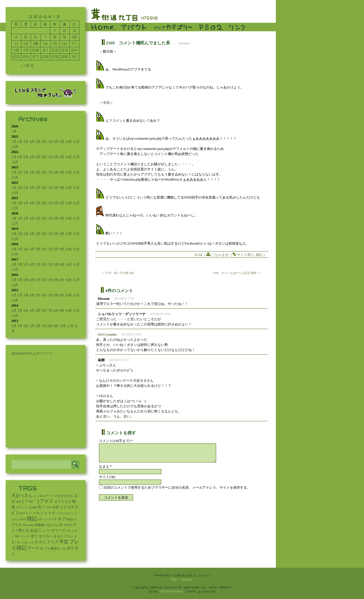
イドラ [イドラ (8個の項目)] (46, 531)
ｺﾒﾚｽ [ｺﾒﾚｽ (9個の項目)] (49, 507)
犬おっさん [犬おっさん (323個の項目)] (22, 495)
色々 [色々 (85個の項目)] (42, 507)
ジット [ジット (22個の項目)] (25, 536)
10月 (69, 142)
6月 (44, 142)
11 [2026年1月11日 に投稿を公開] (16, 44)
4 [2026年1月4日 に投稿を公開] (16, 37)
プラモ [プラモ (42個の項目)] (16, 525)
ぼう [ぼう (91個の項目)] (34, 536)
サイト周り (245, 255)
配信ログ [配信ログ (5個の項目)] (72, 519)
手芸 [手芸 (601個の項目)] (64, 542)
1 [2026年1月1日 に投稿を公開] (55, 31)
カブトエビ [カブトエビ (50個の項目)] (63, 501)
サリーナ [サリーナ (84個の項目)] (59, 530)
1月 (14, 131)
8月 (56, 142)
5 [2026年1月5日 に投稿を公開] (26, 37)
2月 (20, 142)
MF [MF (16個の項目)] (17, 536)
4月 (32, 142)
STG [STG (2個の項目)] (69, 531)
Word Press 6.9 (171, 591)
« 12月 (27, 66)
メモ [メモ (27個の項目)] (36, 513)
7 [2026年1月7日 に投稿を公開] (45, 37)
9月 (62, 142)
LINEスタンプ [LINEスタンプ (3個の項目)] (25, 513)
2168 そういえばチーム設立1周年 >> (237, 273)
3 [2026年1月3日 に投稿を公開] (75, 31)
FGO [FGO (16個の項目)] (23, 519)
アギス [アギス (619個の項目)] (47, 501)
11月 (76, 142)
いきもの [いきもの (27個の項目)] (57, 536)
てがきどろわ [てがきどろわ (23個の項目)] (64, 496)
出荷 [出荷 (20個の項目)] (56, 507)
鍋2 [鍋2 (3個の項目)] (32, 525)
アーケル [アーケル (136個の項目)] (36, 548)
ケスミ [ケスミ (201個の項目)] (40, 542)
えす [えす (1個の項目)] (32, 543)
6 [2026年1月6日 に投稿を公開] (36, 37)
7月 (50, 142)
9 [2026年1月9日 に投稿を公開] (65, 37)
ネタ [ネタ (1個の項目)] (45, 520)
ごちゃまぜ (220, 255)
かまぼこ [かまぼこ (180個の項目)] (34, 530)
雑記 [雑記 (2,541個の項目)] (32, 519)
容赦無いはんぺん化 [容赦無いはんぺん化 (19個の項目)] (48, 525)
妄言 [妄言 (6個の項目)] (19, 502)
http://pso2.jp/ (182, 579)
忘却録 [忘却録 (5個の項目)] (33, 507)
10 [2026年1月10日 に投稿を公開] (75, 37)
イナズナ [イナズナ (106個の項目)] (67, 507)
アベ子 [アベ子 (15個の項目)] (53, 519)
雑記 (259, 255)
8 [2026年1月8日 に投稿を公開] (55, 37)
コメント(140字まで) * (116, 441)
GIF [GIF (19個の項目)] (40, 519)
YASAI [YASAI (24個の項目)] (68, 525)
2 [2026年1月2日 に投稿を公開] (65, 31)
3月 (26, 142)
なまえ (105, 466)
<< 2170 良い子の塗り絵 (118, 273)
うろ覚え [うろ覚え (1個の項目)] (25, 543)
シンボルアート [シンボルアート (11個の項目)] (44, 496)
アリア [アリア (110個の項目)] (53, 542)
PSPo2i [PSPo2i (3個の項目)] (26, 525)
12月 (15, 147)
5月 (38, 142)
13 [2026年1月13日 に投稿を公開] (36, 44)
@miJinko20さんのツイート (32, 353)
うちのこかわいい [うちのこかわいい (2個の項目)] (65, 513)
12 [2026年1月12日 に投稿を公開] (26, 44)
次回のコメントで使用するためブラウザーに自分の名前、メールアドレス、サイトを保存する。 (177, 488)
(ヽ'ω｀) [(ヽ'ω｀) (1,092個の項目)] (31, 501)
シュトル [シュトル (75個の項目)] (48, 513)
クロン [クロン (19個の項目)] (69, 536)
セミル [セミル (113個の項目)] (44, 536)
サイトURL (107, 477)
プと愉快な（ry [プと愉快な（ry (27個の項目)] (55, 548)
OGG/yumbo (107, 334)
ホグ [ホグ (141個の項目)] (62, 519)
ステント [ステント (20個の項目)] (22, 507)
